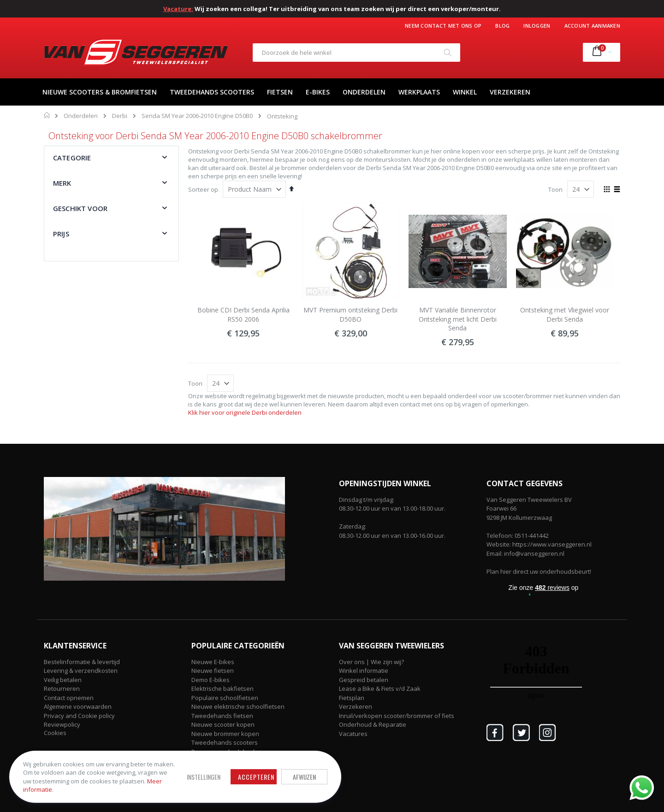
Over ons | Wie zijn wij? (371, 662)
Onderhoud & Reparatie (373, 724)
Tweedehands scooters (225, 742)
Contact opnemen (69, 698)
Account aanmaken (592, 26)
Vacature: (178, 9)
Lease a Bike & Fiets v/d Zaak (380, 688)
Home (47, 115)
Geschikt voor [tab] (80, 208)
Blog (502, 26)
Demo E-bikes (210, 680)
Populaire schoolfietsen (225, 698)
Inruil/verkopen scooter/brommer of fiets (397, 716)
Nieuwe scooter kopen (223, 724)
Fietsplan (352, 698)
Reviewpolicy (62, 724)
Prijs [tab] (61, 234)
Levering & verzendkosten (81, 671)
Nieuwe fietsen (213, 671)
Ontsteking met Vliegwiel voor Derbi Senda (565, 315)
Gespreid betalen (364, 680)
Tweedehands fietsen (222, 716)
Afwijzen (304, 777)
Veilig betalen (63, 680)
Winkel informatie (364, 671)
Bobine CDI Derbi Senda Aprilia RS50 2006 (243, 315)
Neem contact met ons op (443, 26)
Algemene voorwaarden (78, 706)
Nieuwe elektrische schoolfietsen (238, 706)
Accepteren (256, 777)
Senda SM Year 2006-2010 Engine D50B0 (197, 116)
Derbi (120, 116)
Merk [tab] (62, 183)
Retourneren (62, 688)
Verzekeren (356, 706)
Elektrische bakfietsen (222, 688)
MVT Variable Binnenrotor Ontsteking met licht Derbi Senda (458, 319)
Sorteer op (203, 189)
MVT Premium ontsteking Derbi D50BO (350, 315)
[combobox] (356, 53)
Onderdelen (81, 116)
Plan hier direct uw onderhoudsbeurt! (539, 571)
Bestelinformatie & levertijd (82, 662)
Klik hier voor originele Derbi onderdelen (245, 412)
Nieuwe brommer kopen (225, 734)
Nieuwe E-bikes (213, 662)
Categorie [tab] (72, 158)
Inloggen (537, 26)
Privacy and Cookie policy (79, 716)
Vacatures (353, 734)
